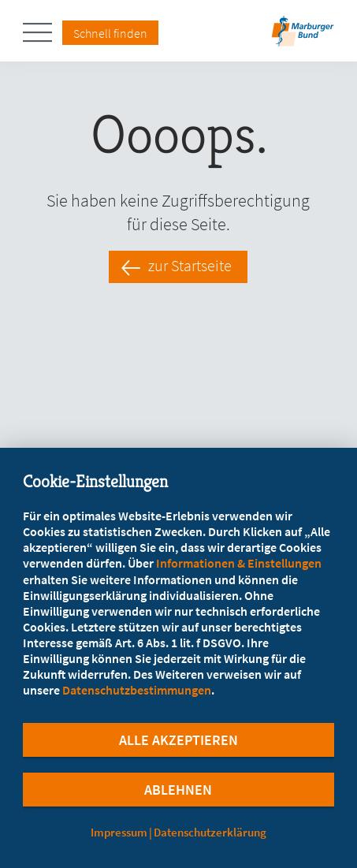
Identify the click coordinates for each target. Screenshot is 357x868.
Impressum (119, 832)
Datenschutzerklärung (210, 832)
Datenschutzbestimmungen (137, 690)
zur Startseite (190, 266)
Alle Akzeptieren (178, 740)
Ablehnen (178, 790)
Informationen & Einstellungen (239, 563)
